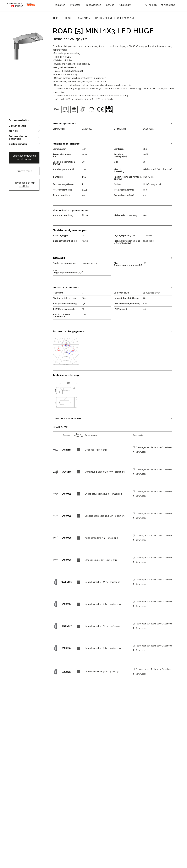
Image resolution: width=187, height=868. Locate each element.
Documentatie (18, 126)
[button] (59, 5)
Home (56, 18)
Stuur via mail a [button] (24, 171)
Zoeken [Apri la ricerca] (151, 5)
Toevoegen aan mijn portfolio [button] (24, 185)
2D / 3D (13, 131)
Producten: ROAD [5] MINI (77, 18)
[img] (56, 109)
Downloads (141, 452)
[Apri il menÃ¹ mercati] (168, 5)
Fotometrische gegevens (18, 138)
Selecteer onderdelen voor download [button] (24, 158)
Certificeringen (18, 144)
